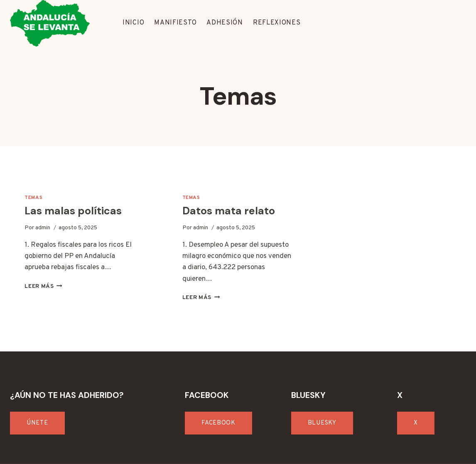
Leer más (43, 286)
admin (43, 228)
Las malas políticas (73, 211)
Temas (33, 198)
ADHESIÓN (225, 23)
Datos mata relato (229, 211)
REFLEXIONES (277, 23)
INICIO (133, 23)
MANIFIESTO (175, 23)
